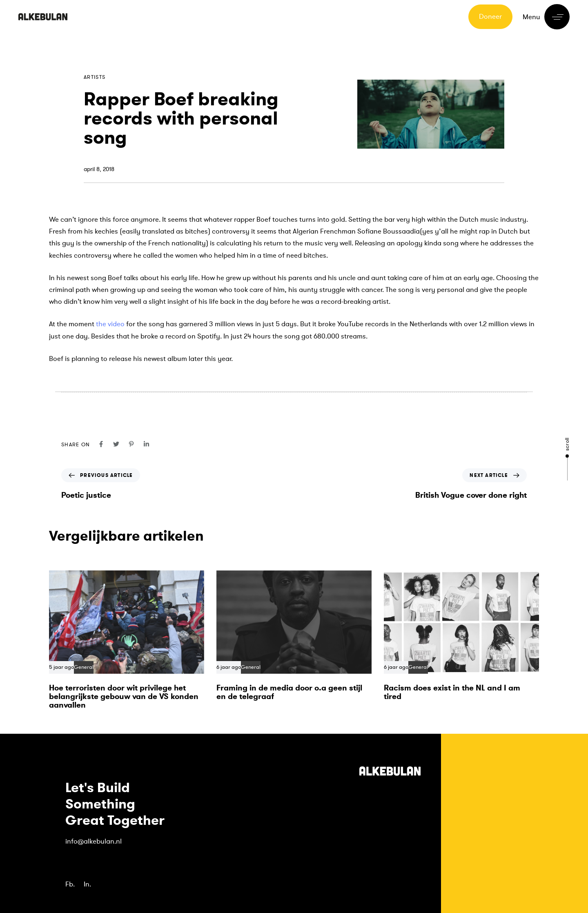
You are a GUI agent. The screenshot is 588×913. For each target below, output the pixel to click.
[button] (546, 17)
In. (87, 884)
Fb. (70, 884)
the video (110, 324)
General (84, 667)
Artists (95, 77)
